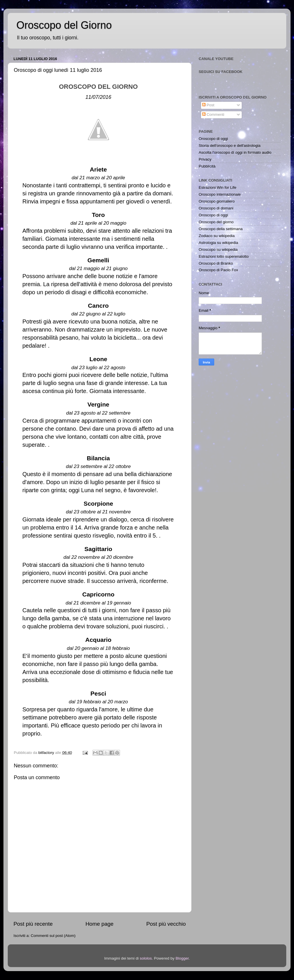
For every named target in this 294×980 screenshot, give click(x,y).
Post (208, 105)
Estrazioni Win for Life (217, 187)
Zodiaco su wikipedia (217, 236)
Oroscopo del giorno (216, 222)
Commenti (213, 114)
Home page (100, 924)
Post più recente (33, 924)
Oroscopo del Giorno (64, 25)
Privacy (205, 159)
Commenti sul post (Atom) (53, 936)
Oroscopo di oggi (213, 139)
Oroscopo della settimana (221, 229)
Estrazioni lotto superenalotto (224, 256)
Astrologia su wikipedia (218, 243)
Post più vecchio (166, 924)
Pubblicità (207, 166)
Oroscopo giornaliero (217, 201)
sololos (146, 958)
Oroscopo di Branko (216, 263)
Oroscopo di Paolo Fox (218, 270)
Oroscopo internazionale (220, 194)
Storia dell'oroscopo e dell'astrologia (230, 146)
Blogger (182, 958)
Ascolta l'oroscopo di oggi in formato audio (235, 152)
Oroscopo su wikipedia (218, 250)
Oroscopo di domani (216, 208)
